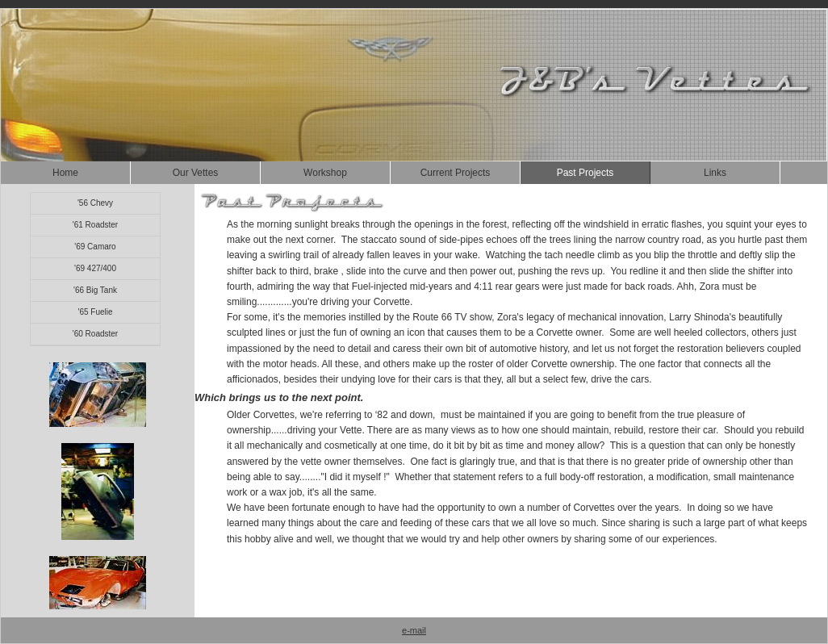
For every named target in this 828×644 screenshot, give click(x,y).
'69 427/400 (95, 268)
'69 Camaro (95, 247)
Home (65, 173)
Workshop (325, 173)
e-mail (414, 630)
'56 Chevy (95, 203)
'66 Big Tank (95, 290)
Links (715, 173)
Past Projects (585, 173)
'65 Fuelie (95, 312)
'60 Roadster (95, 334)
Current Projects (456, 173)
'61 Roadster (95, 225)
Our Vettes (196, 173)
